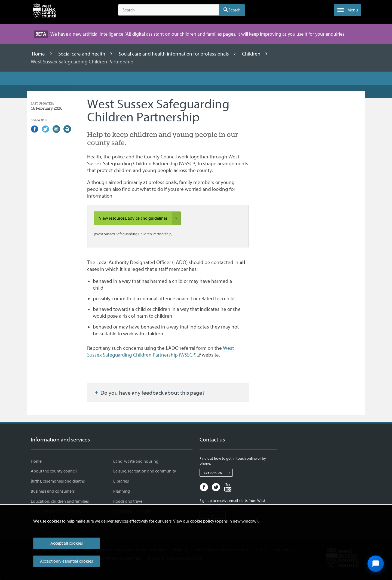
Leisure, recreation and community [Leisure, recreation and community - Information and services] (145, 471)
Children (252, 54)
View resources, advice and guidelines (140, 218)
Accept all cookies (67, 543)
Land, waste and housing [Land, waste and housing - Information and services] (136, 461)
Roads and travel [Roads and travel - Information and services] (128, 501)
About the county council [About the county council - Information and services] (54, 471)
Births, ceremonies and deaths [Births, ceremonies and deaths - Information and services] (58, 481)
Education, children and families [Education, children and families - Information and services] (60, 501)
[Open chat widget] (376, 564)
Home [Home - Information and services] (36, 461)
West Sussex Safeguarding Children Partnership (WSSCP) (160, 352)
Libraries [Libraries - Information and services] (121, 481)
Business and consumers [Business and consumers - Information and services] (53, 491)
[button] (348, 10)
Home (39, 54)
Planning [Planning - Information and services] (122, 491)
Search (235, 10)
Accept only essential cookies (66, 561)
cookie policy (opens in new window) (224, 521)
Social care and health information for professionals (174, 54)
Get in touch (218, 473)
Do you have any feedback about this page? (149, 393)
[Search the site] (169, 10)
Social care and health (82, 54)
